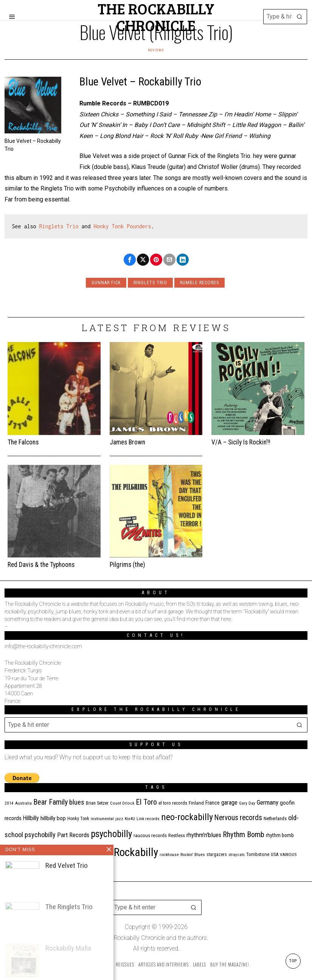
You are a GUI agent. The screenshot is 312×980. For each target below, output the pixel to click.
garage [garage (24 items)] (229, 803)
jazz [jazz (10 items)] (119, 819)
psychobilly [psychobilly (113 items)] (111, 834)
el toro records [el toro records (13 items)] (173, 803)
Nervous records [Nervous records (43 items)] (238, 818)
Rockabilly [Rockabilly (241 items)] (136, 852)
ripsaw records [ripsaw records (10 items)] (67, 855)
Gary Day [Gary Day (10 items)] (247, 803)
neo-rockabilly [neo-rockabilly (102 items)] (187, 817)
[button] (300, 17)
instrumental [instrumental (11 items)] (102, 819)
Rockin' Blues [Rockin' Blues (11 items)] (193, 855)
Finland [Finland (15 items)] (196, 803)
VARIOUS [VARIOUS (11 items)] (288, 855)
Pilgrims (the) (127, 565)
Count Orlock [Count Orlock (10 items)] (122, 803)
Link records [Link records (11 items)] (148, 819)
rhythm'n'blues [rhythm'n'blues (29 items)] (204, 835)
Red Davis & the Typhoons (41, 565)
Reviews (156, 50)
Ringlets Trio (59, 226)
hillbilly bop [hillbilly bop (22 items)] (53, 818)
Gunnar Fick (106, 283)
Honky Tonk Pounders (123, 226)
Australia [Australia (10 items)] (23, 803)
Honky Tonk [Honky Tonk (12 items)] (78, 819)
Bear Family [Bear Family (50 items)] (50, 802)
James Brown (127, 442)
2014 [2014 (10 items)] (9, 803)
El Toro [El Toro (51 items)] (146, 802)
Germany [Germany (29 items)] (268, 802)
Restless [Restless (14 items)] (177, 835)
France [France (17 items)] (213, 803)
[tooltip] (130, 260)
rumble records (199, 283)
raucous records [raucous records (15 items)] (150, 835)
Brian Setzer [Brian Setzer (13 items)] (97, 803)
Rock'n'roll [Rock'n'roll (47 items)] (97, 854)
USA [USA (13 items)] (275, 854)
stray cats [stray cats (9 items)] (237, 855)
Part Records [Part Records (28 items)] (73, 835)
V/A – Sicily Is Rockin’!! (241, 442)
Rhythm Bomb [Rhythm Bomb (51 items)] (244, 834)
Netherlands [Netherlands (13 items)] (275, 818)
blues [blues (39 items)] (77, 802)
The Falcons (23, 442)
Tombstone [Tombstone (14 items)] (258, 854)
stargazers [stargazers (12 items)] (217, 855)
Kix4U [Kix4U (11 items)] (130, 819)
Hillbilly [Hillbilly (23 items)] (31, 818)
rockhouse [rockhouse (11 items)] (169, 855)
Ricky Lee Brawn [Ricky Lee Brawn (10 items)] (37, 855)
